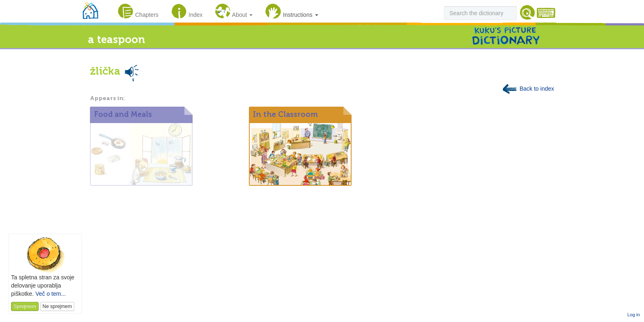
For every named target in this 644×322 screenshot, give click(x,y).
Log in (634, 315)
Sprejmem (25, 306)
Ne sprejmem (57, 306)
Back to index (528, 89)
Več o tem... (51, 294)
